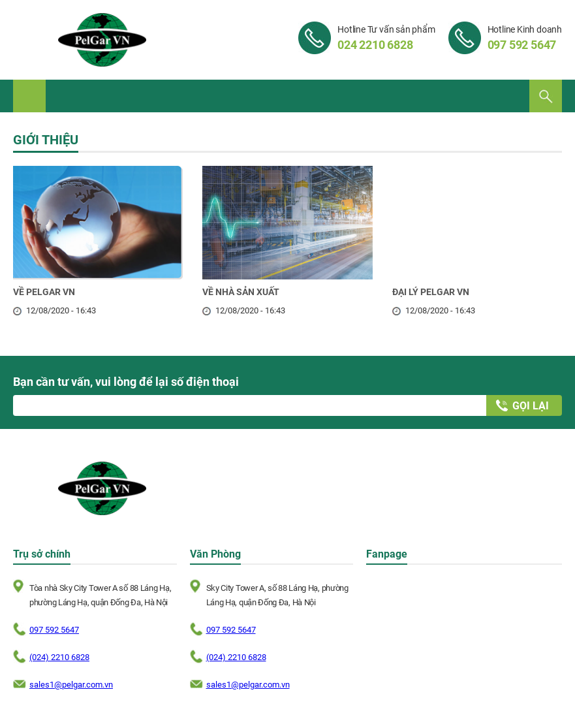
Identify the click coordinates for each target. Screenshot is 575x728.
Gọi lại (531, 406)
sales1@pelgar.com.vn (71, 685)
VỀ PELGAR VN (44, 292)
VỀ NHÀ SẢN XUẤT (241, 292)
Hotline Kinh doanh (525, 38)
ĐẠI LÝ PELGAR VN (431, 292)
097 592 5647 (54, 630)
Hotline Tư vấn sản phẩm (386, 38)
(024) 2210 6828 (59, 657)
